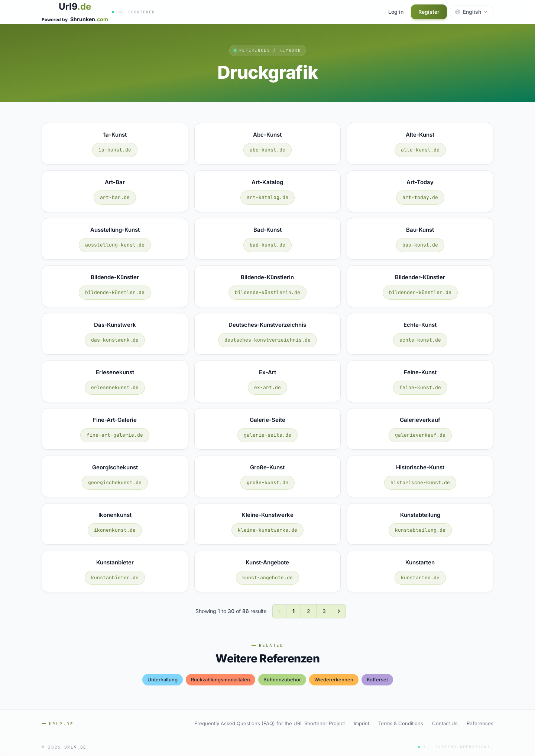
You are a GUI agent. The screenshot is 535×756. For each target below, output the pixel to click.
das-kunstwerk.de (115, 340)
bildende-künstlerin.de (267, 292)
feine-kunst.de (420, 387)
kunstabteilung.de (420, 530)
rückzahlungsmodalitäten (221, 680)
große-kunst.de (267, 483)
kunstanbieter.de (115, 578)
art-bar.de (115, 197)
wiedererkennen (334, 680)
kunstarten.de (420, 578)
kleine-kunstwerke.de (267, 530)
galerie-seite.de (267, 435)
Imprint (361, 723)
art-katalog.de (267, 197)
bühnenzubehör (282, 680)
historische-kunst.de (420, 483)
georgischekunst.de (115, 483)
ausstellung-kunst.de (115, 245)
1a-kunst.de (115, 150)
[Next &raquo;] (339, 611)
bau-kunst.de (420, 245)
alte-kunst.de (420, 150)
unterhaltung (163, 680)
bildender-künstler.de (420, 292)
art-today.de (420, 197)
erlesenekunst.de (115, 387)
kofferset (377, 680)
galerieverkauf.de (420, 435)
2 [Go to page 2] (309, 611)
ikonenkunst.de (115, 530)
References (480, 723)
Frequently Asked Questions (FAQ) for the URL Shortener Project (270, 723)
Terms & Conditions (401, 723)
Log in (396, 12)
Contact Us (445, 723)
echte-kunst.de (420, 340)
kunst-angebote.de (267, 578)
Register (429, 12)
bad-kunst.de (267, 245)
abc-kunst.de (267, 150)
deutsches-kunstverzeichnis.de (267, 340)
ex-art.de (267, 387)
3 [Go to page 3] (324, 611)
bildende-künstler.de (115, 292)
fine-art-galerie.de (115, 435)
